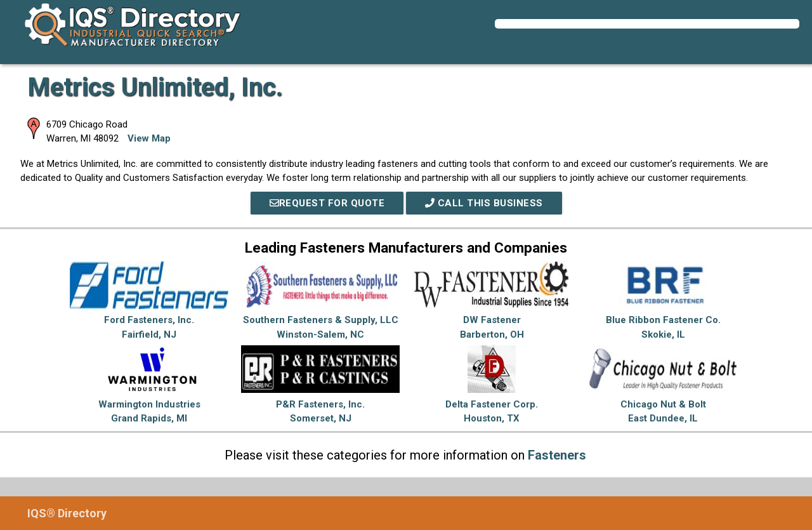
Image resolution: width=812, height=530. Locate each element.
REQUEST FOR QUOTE (327, 203)
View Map (149, 138)
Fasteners (557, 455)
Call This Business (484, 203)
